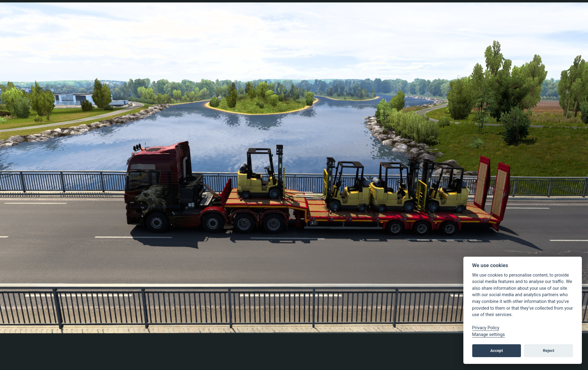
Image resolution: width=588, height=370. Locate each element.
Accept (497, 351)
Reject (549, 351)
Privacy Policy (486, 328)
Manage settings (489, 335)
